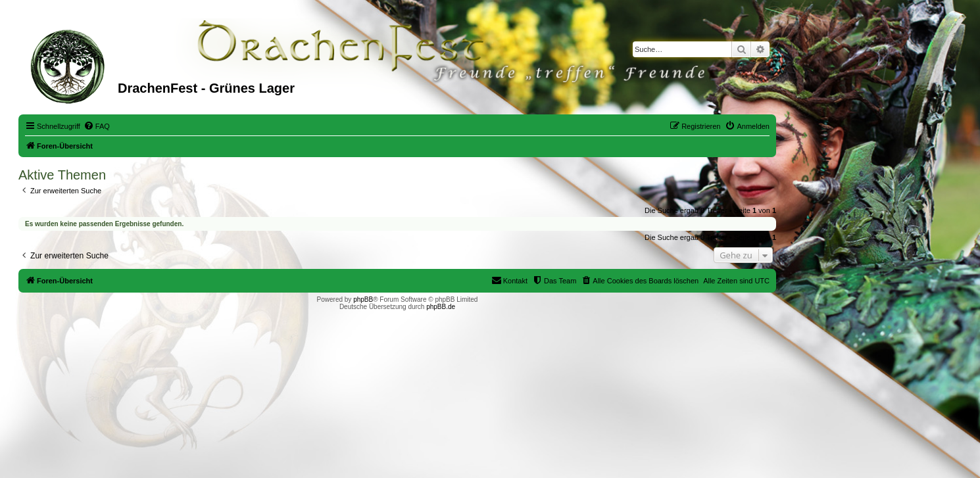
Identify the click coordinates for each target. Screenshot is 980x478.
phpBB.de (441, 307)
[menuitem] (97, 126)
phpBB (363, 299)
